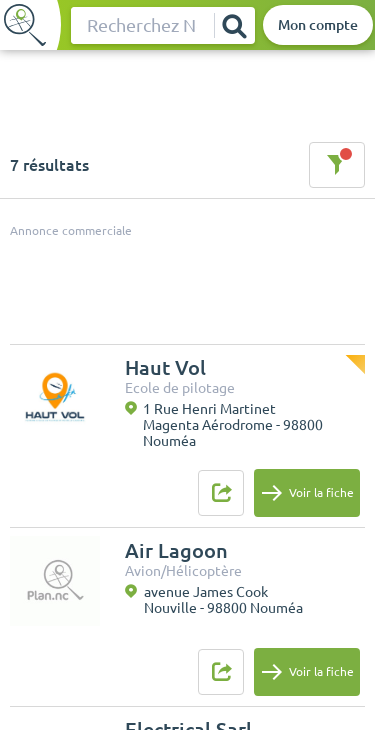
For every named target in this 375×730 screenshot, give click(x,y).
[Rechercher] (234, 25)
